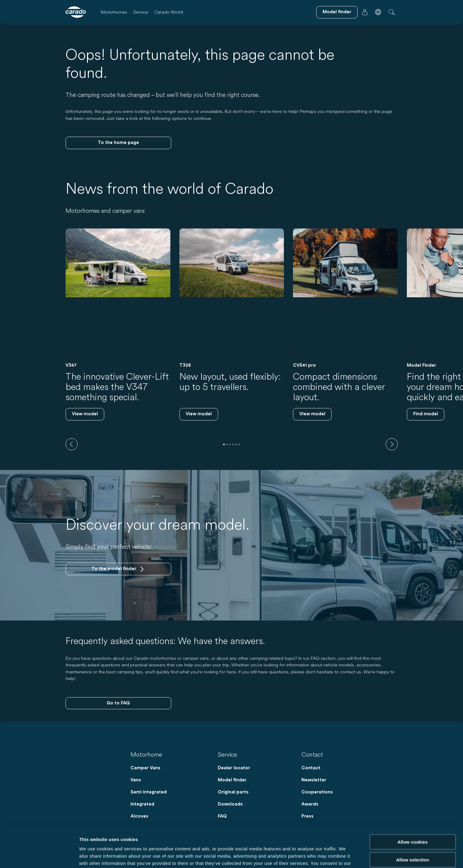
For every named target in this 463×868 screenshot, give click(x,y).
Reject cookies (412, 843)
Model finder (232, 780)
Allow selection (412, 826)
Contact (311, 768)
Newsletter (314, 780)
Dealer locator (234, 768)
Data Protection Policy (281, 836)
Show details (317, 856)
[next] (392, 444)
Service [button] (141, 12)
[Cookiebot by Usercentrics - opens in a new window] (39, 856)
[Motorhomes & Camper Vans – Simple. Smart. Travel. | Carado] (76, 12)
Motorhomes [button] (114, 12)
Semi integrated (149, 792)
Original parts (233, 792)
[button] (378, 12)
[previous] (72, 444)
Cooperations (317, 792)
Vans (136, 780)
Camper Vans (145, 768)
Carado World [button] (169, 12)
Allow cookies (413, 808)
